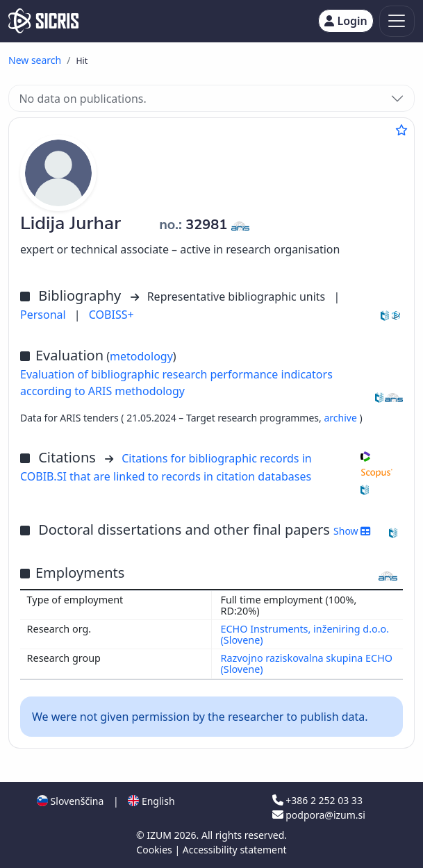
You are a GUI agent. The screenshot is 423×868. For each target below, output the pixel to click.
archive (341, 418)
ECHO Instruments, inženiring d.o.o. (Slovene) (305, 634)
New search (35, 60)
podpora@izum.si (319, 815)
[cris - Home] (43, 21)
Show (352, 531)
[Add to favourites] (401, 130)
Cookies (155, 850)
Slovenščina (70, 801)
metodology (141, 356)
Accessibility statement (235, 850)
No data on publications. (82, 99)
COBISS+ (111, 315)
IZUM (160, 835)
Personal (44, 315)
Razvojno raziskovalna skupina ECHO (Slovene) (307, 663)
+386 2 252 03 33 (317, 800)
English (151, 801)
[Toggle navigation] (397, 21)
